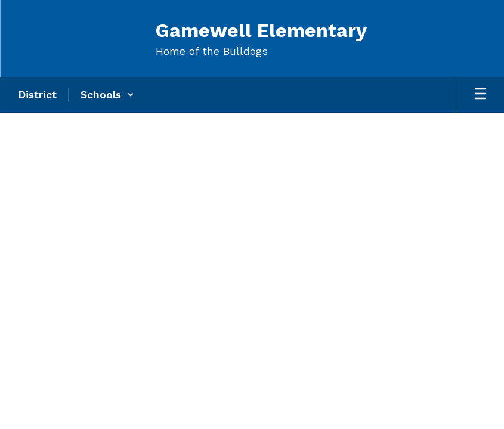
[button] (107, 95)
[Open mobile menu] (480, 95)
